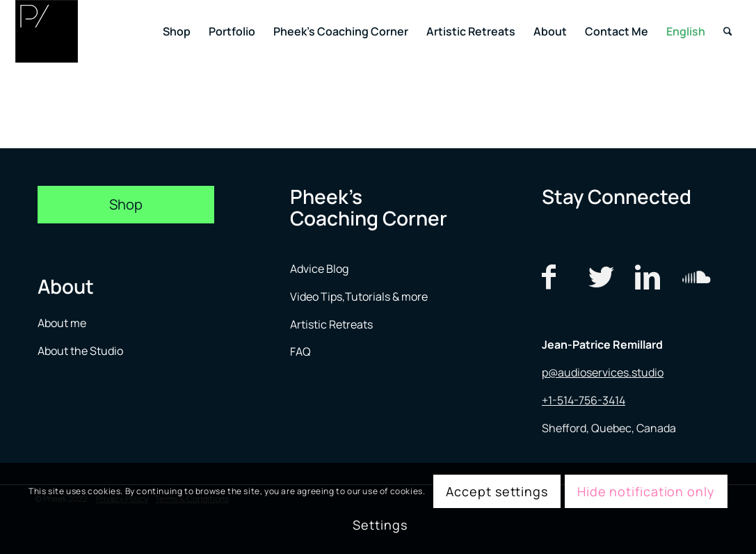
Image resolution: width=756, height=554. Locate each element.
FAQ (300, 351)
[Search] (728, 31)
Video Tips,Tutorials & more (359, 296)
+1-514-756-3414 (584, 400)
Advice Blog (319, 269)
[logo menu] (47, 31)
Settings (380, 525)
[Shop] (126, 205)
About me (63, 323)
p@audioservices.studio (603, 372)
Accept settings (497, 491)
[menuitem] (177, 31)
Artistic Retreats (331, 324)
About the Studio (80, 351)
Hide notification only (646, 491)
